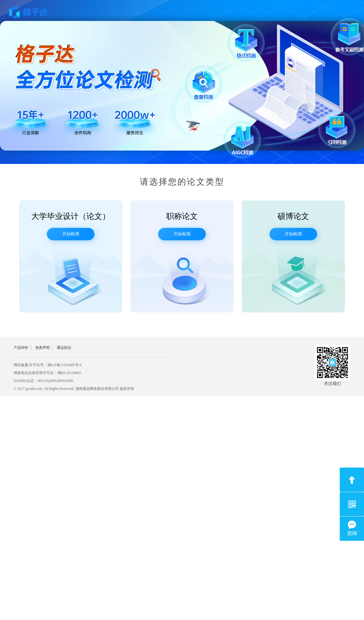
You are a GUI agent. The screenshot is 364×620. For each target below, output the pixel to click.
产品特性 (21, 348)
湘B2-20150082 (69, 373)
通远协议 (64, 348)
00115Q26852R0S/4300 (55, 381)
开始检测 (71, 234)
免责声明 (42, 348)
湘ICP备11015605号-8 (64, 365)
